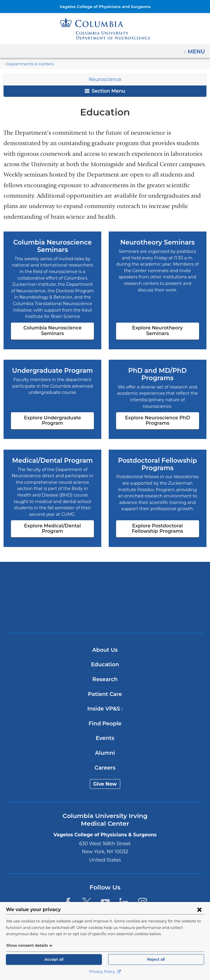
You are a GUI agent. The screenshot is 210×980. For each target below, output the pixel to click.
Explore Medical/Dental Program (53, 510)
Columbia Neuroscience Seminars (52, 324)
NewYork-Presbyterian (105, 579)
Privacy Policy (105, 972)
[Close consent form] (199, 909)
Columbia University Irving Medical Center (105, 560)
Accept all (54, 959)
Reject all (156, 959)
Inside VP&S (107, 693)
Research (105, 661)
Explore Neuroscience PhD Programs (157, 408)
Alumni (105, 735)
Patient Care (105, 676)
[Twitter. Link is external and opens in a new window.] (87, 884)
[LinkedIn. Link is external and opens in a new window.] (124, 884)
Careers (105, 749)
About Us (105, 632)
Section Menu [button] (105, 91)
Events (105, 720)
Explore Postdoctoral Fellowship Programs (158, 510)
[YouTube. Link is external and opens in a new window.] (105, 884)
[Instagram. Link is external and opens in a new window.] (143, 884)
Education (105, 646)
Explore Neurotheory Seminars (157, 327)
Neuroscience (105, 79)
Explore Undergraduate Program (53, 408)
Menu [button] (197, 50)
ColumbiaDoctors (105, 598)
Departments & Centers (27, 64)
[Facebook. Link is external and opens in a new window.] (68, 884)
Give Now (105, 766)
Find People (105, 705)
